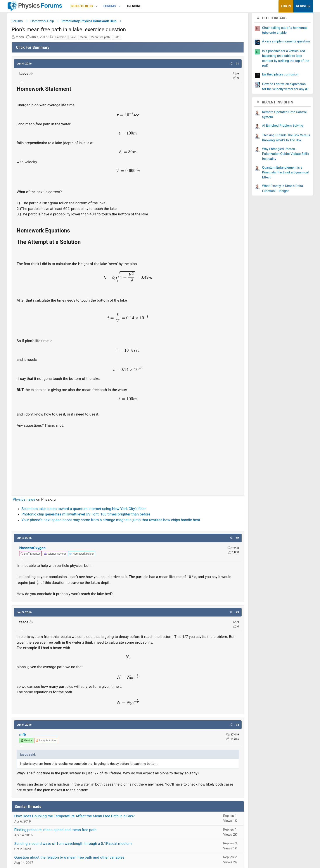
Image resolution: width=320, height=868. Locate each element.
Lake (94, 39)
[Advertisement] (128, 461)
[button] (117, 6)
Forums (130, 6)
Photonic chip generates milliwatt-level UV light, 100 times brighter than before (107, 516)
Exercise (81, 39)
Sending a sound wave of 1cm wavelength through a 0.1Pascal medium (94, 851)
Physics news (45, 501)
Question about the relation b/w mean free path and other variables (90, 865)
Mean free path (121, 39)
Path (138, 39)
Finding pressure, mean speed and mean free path (76, 837)
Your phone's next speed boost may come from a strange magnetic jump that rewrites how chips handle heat (132, 521)
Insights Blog (102, 6)
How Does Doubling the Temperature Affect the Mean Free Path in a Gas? (95, 823)
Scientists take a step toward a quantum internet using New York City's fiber (105, 510)
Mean (104, 39)
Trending (155, 6)
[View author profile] (67, 742)
